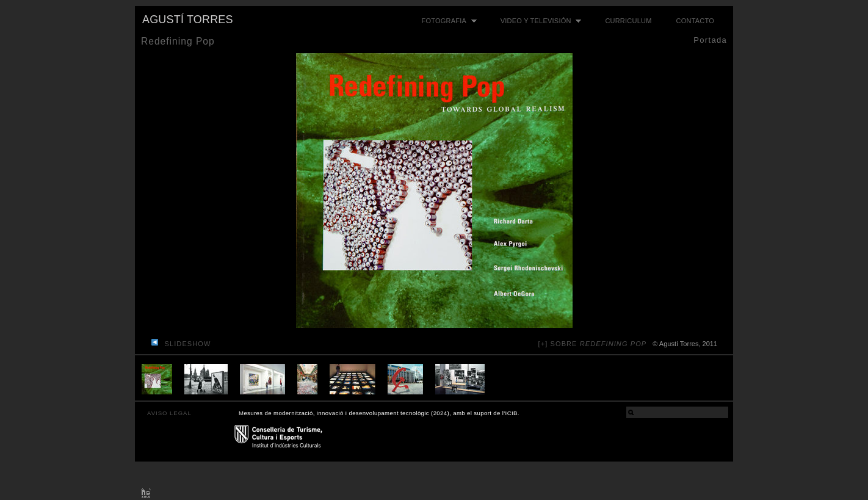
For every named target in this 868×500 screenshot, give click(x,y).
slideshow (188, 344)
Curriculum (628, 21)
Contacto (695, 21)
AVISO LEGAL (169, 413)
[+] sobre (593, 344)
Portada (710, 40)
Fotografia (447, 21)
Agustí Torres (188, 20)
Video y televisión (538, 21)
